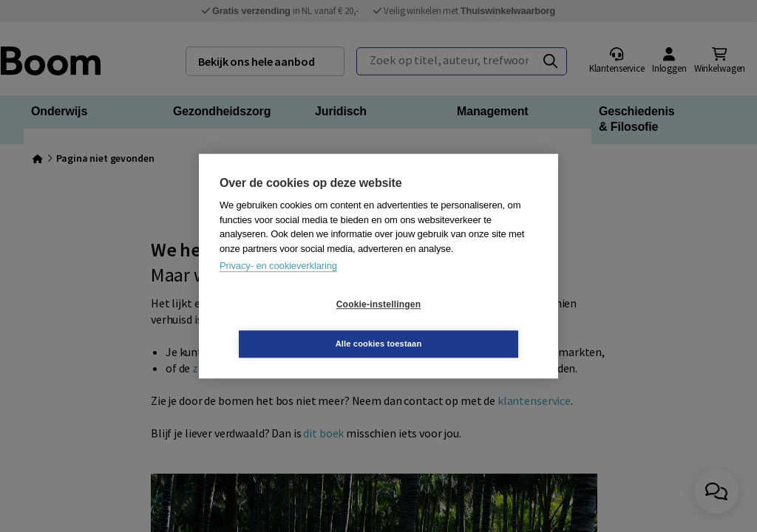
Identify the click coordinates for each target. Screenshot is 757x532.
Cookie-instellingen (291, 324)
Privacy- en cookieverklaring (278, 286)
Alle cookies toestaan (467, 324)
